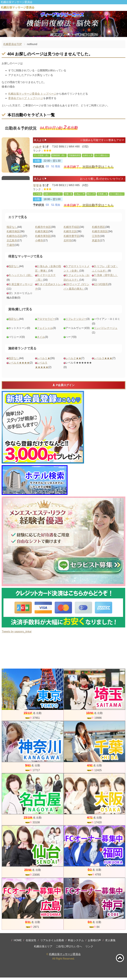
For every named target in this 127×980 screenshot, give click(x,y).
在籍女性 (31, 943)
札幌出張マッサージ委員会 (65, 957)
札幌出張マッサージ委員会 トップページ (32, 94)
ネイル (41, 339)
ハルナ (37, 147)
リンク (89, 949)
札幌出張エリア (43, 949)
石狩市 (68, 243)
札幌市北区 (70, 234)
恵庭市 (96, 243)
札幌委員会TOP (13, 44)
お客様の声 (94, 943)
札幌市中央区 (43, 229)
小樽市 (39, 243)
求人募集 (110, 943)
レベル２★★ (73, 361)
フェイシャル (45, 330)
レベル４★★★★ (19, 365)
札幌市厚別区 (43, 239)
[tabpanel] (63, 24)
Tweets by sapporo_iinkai (17, 634)
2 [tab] (63, 34)
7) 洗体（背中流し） (106, 278)
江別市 (96, 239)
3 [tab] (68, 34)
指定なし (12, 229)
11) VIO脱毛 (101, 287)
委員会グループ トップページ (26, 98)
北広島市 (12, 243)
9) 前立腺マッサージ (21, 287)
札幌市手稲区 (71, 229)
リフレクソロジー (76, 321)
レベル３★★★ (103, 361)
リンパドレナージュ (106, 330)
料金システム (76, 943)
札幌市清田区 (100, 234)
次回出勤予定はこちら (98, 169)
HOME (18, 943)
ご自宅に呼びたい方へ (69, 949)
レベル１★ (43, 361)
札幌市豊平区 (71, 239)
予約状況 (39, 169)
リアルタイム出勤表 (52, 943)
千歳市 (11, 247)
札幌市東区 (42, 234)
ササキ (37, 186)
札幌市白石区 (14, 239)
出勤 (37, 162)
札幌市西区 (99, 229)
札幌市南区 (13, 234)
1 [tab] (59, 34)
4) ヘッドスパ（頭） (21, 278)
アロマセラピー (46, 321)
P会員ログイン (63, 388)
